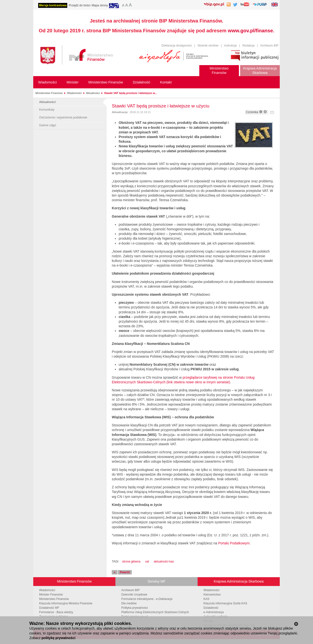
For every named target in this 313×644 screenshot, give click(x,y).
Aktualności (93, 93)
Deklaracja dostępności (177, 46)
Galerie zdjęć (48, 125)
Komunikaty (47, 110)
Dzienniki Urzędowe (134, 595)
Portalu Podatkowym (234, 543)
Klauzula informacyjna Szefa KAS (225, 603)
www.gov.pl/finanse (250, 31)
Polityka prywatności (135, 608)
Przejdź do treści (80, 5)
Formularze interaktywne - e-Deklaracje (147, 599)
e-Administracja (214, 612)
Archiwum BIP (269, 46)
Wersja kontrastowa (53, 5)
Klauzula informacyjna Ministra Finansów (66, 603)
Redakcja (248, 46)
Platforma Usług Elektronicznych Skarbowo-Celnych (155, 612)
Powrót (125, 572)
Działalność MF (49, 608)
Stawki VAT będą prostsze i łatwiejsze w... (131, 93)
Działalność (211, 608)
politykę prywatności (58, 638)
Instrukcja (230, 46)
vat (147, 562)
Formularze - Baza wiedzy (56, 612)
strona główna (131, 562)
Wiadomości (74, 93)
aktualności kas (164, 562)
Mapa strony (100, 5)
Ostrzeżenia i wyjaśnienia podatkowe (63, 117)
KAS (206, 599)
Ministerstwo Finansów (49, 93)
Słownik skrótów (208, 46)
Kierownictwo (212, 595)
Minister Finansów (51, 595)
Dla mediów (129, 603)
